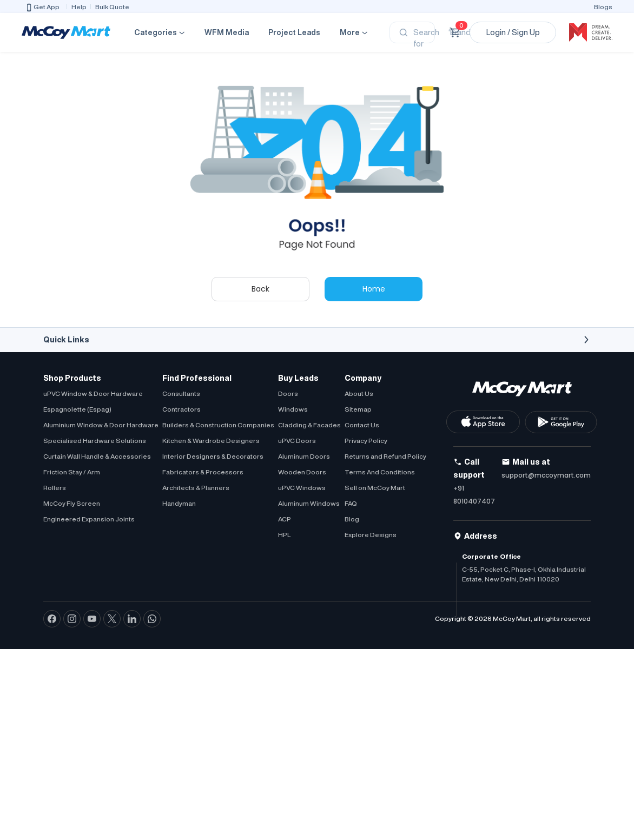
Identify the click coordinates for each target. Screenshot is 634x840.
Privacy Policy (366, 441)
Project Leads (294, 32)
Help (79, 7)
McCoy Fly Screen (72, 503)
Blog (352, 519)
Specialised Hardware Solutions (95, 441)
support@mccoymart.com (546, 475)
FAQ (351, 503)
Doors (288, 393)
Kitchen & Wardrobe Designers (211, 441)
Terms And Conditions (380, 472)
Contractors (181, 409)
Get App (42, 8)
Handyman (179, 503)
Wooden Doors (302, 472)
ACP (285, 519)
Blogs (603, 7)
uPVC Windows (302, 488)
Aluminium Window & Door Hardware (101, 425)
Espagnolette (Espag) (77, 409)
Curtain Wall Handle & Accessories (97, 456)
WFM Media (227, 32)
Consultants (181, 393)
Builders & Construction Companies (218, 425)
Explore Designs (371, 535)
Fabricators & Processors (203, 472)
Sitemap (358, 409)
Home (374, 289)
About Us (359, 393)
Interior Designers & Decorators (213, 456)
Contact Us (362, 425)
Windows (293, 409)
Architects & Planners (196, 488)
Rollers (55, 488)
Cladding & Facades (309, 425)
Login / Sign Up (513, 32)
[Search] (412, 32)
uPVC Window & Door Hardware (93, 393)
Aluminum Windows (309, 503)
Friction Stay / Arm (72, 472)
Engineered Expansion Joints (89, 519)
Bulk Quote (112, 7)
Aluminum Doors (304, 456)
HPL (284, 535)
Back (260, 289)
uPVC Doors (297, 441)
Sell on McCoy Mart (375, 488)
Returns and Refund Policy (385, 456)
